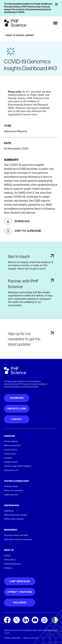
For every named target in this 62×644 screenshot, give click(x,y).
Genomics (8, 458)
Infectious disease (11, 441)
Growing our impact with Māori (16, 535)
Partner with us (10, 560)
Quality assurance (11, 495)
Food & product (10, 454)
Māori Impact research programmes (18, 539)
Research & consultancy (14, 491)
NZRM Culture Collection (14, 519)
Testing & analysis (11, 486)
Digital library (9, 511)
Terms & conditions (12, 638)
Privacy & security (31, 638)
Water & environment (12, 446)
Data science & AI (11, 470)
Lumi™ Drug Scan (20, 581)
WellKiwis (20, 603)
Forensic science (11, 450)
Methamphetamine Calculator (16, 515)
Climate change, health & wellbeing (18, 466)
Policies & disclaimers (12, 564)
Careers (7, 556)
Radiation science (11, 462)
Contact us (8, 568)
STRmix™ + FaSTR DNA (20, 592)
